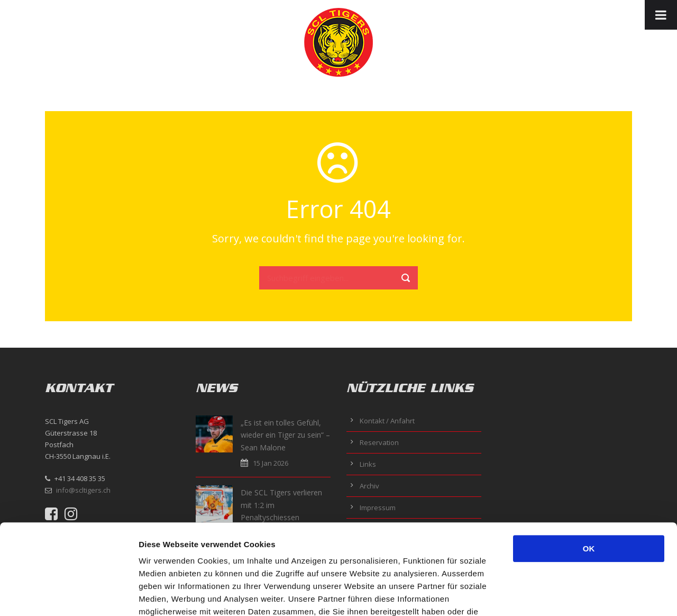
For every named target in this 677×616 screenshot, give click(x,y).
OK (589, 464)
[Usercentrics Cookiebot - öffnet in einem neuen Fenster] (68, 595)
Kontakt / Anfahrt (387, 421)
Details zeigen (562, 595)
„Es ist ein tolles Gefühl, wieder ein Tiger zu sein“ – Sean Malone (285, 435)
